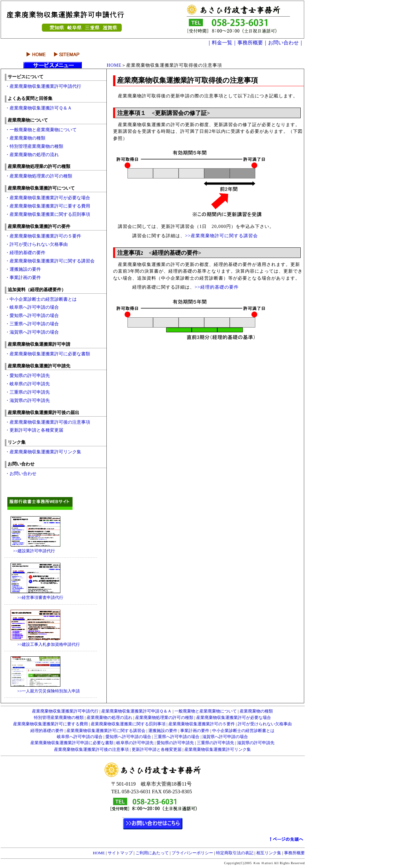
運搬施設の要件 (162, 731)
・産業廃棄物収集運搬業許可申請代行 (43, 86)
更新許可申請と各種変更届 (156, 750)
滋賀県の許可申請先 (255, 743)
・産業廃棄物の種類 (25, 138)
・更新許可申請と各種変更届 (34, 430)
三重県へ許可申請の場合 (176, 737)
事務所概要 (294, 853)
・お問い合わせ (21, 473)
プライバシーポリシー (192, 853)
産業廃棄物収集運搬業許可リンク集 (217, 750)
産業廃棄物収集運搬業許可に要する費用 (50, 724)
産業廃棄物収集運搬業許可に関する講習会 (106, 731)
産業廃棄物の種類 (256, 711)
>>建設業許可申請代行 (30, 551)
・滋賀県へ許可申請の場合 (32, 332)
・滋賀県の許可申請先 (27, 400)
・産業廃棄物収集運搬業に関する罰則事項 (48, 214)
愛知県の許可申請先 (175, 743)
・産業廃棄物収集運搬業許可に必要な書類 (48, 354)
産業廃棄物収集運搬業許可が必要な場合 (233, 718)
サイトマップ (120, 853)
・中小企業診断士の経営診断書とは (41, 299)
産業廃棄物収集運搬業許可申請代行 (65, 711)
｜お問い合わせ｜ (283, 43)
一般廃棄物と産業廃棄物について (206, 711)
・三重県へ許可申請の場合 (34, 324)
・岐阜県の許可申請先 (27, 384)
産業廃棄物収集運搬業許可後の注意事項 (91, 750)
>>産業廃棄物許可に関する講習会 (221, 236)
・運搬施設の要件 (23, 269)
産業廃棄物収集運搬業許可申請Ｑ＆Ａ (136, 711)
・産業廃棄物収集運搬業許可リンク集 (43, 452)
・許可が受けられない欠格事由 (36, 244)
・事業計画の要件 (23, 277)
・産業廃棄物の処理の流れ (32, 155)
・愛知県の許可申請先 (27, 375)
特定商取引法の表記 (235, 853)
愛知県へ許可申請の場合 (128, 737)
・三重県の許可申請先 (27, 392)
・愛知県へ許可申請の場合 (32, 315)
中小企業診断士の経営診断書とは (243, 731)
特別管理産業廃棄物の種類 (59, 718)
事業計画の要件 (195, 731)
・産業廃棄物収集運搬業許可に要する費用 (48, 206)
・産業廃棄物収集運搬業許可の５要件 (43, 236)
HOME (114, 65)
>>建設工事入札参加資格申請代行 (42, 645)
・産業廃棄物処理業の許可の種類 (39, 176)
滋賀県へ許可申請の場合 (225, 737)
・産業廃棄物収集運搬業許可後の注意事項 (48, 422)
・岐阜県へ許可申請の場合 (34, 307)
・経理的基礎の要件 (25, 253)
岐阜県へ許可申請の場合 (80, 737)
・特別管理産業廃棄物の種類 (34, 146)
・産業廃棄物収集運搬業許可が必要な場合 (48, 198)
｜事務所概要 (248, 43)
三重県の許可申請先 (216, 743)
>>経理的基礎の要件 (217, 287)
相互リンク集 (269, 853)
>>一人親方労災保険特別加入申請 (42, 691)
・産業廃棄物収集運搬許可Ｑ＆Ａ (39, 108)
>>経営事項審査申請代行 (34, 598)
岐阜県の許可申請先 (135, 743)
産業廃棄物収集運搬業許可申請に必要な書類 (72, 743)
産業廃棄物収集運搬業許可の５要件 (201, 724)
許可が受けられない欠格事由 (264, 724)
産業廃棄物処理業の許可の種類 (164, 718)
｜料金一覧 (220, 43)
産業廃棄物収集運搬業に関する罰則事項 (128, 724)
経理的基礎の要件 (47, 731)
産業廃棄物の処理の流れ (109, 718)
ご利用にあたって (152, 853)
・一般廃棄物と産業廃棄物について (41, 130)
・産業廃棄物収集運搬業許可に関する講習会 (50, 261)
